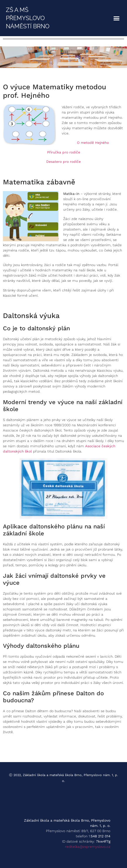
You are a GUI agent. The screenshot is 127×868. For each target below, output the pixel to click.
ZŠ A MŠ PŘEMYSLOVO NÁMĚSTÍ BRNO (28, 18)
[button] (116, 18)
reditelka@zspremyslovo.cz (88, 847)
